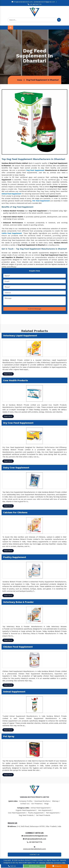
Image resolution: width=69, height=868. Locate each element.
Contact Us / (25, 804)
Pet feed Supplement (41, 201)
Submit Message (34, 309)
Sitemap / (56, 801)
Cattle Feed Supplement (12, 233)
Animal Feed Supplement (11, 194)
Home (20, 80)
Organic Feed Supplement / (26, 810)
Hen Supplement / (45, 810)
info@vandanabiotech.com (34, 839)
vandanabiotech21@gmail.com (44, 2)
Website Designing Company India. (52, 863)
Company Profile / (26, 801)
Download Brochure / (43, 801)
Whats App (34, 866)
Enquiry (57, 866)
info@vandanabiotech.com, (22, 2)
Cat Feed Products (43, 815)
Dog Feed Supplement (35, 170)
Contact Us (35, 855)
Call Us (12, 866)
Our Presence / (37, 804)
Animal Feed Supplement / (41, 808)
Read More (8, 374)
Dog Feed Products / (27, 815)
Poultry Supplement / (36, 813)
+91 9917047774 (35, 4)
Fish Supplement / (53, 813)
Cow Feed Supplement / (17, 813)
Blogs (47, 804)
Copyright (7, 860)
